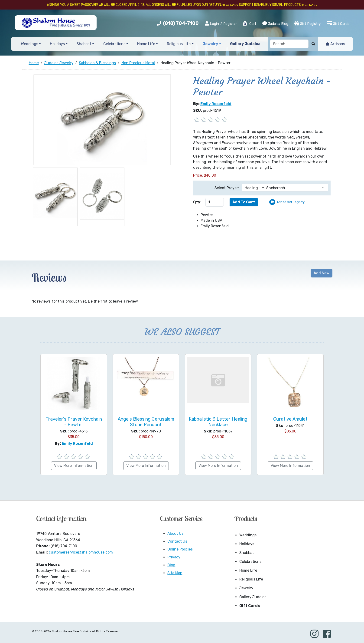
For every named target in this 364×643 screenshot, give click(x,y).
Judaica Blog (275, 23)
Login (212, 23)
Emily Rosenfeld (216, 104)
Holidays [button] (57, 44)
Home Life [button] (146, 44)
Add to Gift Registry (291, 202)
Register (230, 24)
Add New (322, 273)
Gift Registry (307, 23)
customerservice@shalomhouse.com (81, 552)
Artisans (335, 44)
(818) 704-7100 (181, 23)
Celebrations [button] (114, 44)
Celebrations (250, 562)
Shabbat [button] (84, 44)
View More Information (74, 466)
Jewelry (246, 588)
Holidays (247, 544)
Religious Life (251, 579)
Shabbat (247, 553)
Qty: (197, 202)
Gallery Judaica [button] (245, 44)
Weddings (248, 535)
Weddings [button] (29, 44)
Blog (171, 565)
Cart (249, 24)
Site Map (175, 573)
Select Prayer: (227, 188)
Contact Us (177, 541)
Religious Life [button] (179, 44)
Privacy (174, 557)
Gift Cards (338, 23)
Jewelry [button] (210, 44)
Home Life (248, 570)
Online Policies (180, 549)
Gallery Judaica (253, 597)
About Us (175, 533)
